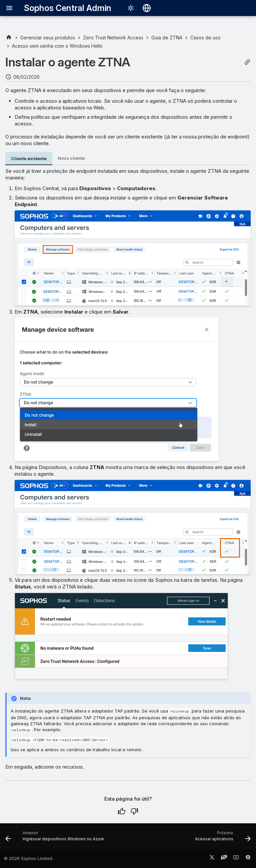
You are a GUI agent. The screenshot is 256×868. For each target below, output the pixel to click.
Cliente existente (29, 159)
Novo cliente (71, 158)
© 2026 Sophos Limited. (29, 858)
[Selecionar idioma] (147, 8)
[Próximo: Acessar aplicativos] (222, 838)
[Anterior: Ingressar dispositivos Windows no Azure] (56, 838)
